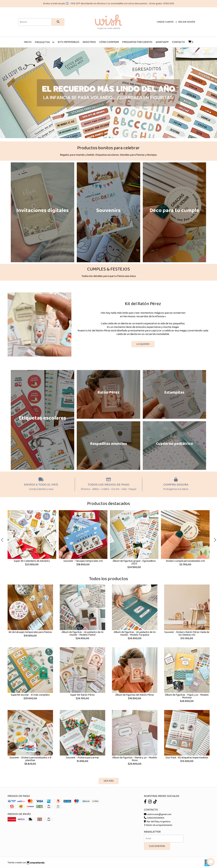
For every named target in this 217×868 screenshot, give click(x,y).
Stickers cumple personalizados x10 (185, 561)
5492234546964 (154, 818)
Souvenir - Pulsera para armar (82, 758)
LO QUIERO (143, 344)
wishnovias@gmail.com (158, 814)
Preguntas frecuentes (137, 42)
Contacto (178, 42)
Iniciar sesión (187, 22)
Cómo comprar (109, 42)
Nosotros (89, 42)
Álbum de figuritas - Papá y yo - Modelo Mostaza (187, 696)
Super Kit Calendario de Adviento (32, 561)
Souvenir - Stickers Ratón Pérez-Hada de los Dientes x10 (187, 634)
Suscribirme (157, 846)
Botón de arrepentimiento (158, 825)
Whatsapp (162, 42)
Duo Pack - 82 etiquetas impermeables (187, 758)
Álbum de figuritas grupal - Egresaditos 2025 (134, 562)
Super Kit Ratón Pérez (82, 695)
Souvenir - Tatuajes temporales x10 (83, 561)
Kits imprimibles (69, 42)
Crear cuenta (165, 22)
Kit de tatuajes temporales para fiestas (30, 632)
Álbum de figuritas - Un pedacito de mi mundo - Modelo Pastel (82, 634)
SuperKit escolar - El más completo (30, 695)
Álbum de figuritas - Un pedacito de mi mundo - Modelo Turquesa (135, 634)
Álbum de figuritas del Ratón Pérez (135, 695)
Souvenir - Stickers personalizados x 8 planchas (30, 759)
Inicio (28, 42)
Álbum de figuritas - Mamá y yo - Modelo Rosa (135, 759)
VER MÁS (109, 781)
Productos (45, 42)
